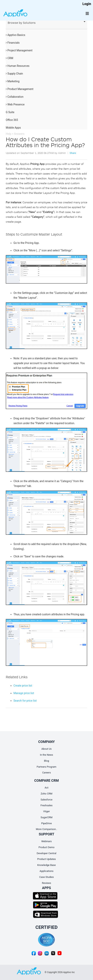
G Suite (10, 112)
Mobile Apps (13, 128)
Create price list (23, 686)
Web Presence (15, 104)
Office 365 (12, 120)
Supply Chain (14, 74)
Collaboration (15, 97)
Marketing (13, 81)
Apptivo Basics (15, 35)
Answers (19, 134)
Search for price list (25, 701)
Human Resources (18, 66)
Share (73, 153)
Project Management (19, 50)
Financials (13, 43)
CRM (9, 58)
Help (9, 134)
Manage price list (24, 693)
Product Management (20, 89)
